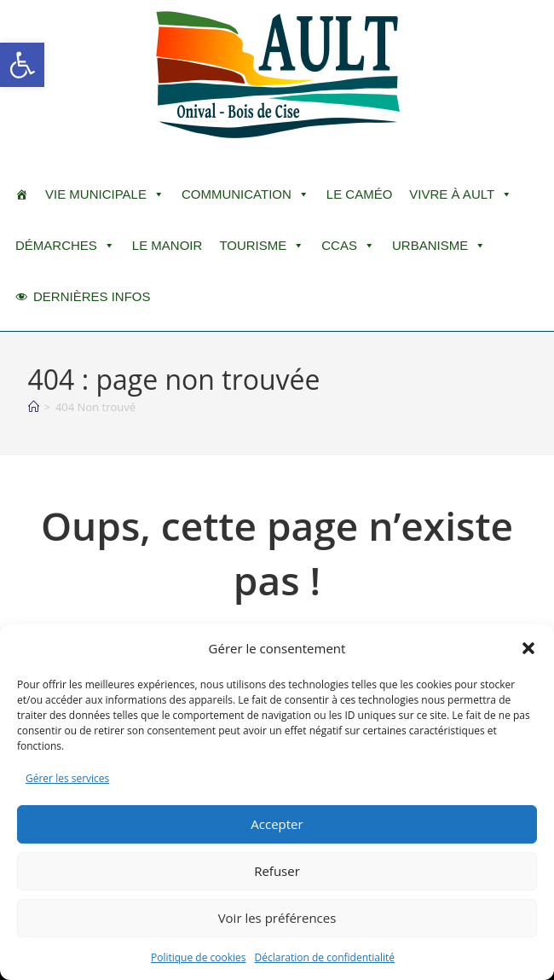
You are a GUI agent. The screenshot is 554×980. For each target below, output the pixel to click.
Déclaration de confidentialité (325, 957)
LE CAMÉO (360, 194)
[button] (22, 65)
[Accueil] (34, 407)
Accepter (277, 824)
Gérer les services (67, 778)
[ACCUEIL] (22, 194)
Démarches (65, 246)
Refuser (277, 871)
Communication (245, 194)
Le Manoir (167, 245)
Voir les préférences (277, 918)
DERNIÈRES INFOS (92, 296)
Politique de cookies (199, 957)
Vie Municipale (105, 194)
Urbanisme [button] (439, 246)
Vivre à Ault (461, 194)
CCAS (348, 246)
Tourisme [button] (262, 246)
